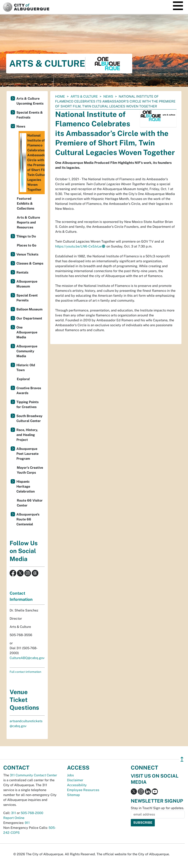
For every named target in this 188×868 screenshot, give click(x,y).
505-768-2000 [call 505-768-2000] (32, 813)
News (108, 96)
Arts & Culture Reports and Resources (28, 222)
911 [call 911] (27, 823)
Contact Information (21, 596)
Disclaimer (75, 780)
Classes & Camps (30, 263)
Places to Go (27, 245)
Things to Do (26, 236)
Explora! (23, 379)
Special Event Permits (27, 298)
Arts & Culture (84, 96)
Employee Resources (83, 790)
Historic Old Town (26, 368)
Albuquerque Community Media (27, 351)
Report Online (14, 818)
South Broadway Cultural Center (29, 418)
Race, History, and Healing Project (27, 435)
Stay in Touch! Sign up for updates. (157, 808)
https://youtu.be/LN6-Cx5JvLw (78, 246)
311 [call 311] (14, 813)
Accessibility (77, 785)
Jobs (70, 775)
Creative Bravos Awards (29, 391)
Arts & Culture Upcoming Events (30, 101)
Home (60, 96)
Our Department (29, 318)
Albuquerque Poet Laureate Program (27, 454)
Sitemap (73, 795)
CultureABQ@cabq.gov (27, 658)
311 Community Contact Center (33, 775)
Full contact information (25, 672)
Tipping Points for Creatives (27, 404)
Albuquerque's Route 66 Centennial (28, 519)
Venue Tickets (27, 254)
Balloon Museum (29, 309)
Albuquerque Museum (27, 284)
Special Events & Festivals (30, 115)
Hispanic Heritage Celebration (26, 486)
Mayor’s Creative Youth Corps (30, 470)
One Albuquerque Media (27, 332)
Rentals (22, 272)
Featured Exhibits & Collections (26, 204)
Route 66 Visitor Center (30, 503)
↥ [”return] (182, 759)
